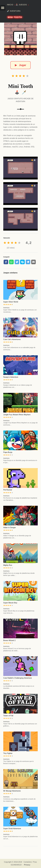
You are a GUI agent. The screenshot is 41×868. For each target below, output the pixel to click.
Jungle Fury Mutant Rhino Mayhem (17, 415)
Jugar (20, 65)
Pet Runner (8, 490)
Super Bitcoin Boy (10, 603)
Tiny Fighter (8, 753)
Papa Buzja (8, 452)
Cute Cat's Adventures (12, 339)
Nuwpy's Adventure (11, 377)
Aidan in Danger (10, 528)
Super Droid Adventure (12, 829)
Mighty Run (8, 565)
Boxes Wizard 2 (9, 640)
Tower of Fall (8, 716)
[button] (3, 8)
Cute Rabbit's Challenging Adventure (18, 678)
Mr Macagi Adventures (12, 791)
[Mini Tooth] (21, 39)
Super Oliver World (11, 302)
